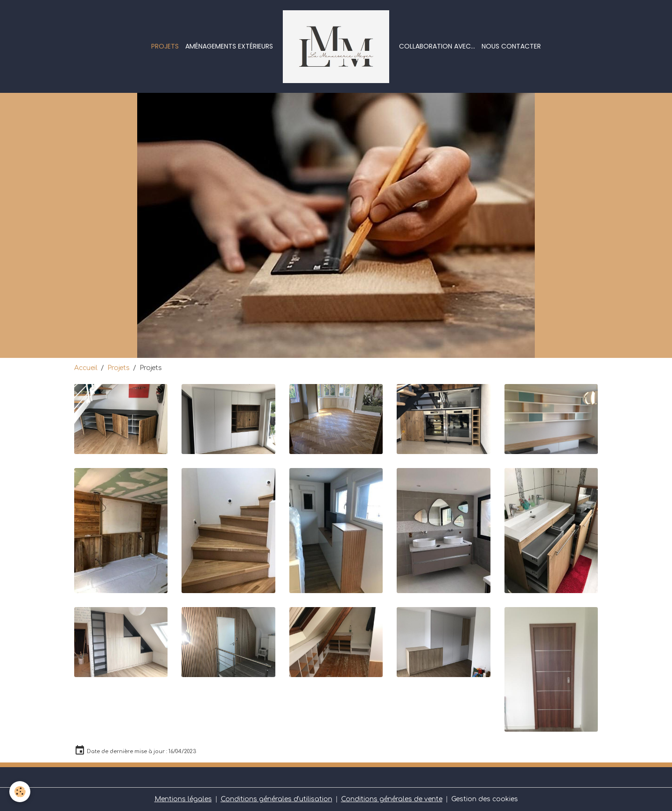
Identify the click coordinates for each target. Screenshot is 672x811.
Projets (165, 46)
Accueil (86, 368)
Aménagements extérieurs (229, 46)
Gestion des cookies (485, 799)
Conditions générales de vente (392, 799)
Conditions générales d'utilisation (276, 799)
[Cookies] (20, 792)
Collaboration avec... (437, 46)
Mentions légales (183, 799)
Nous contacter (511, 46)
